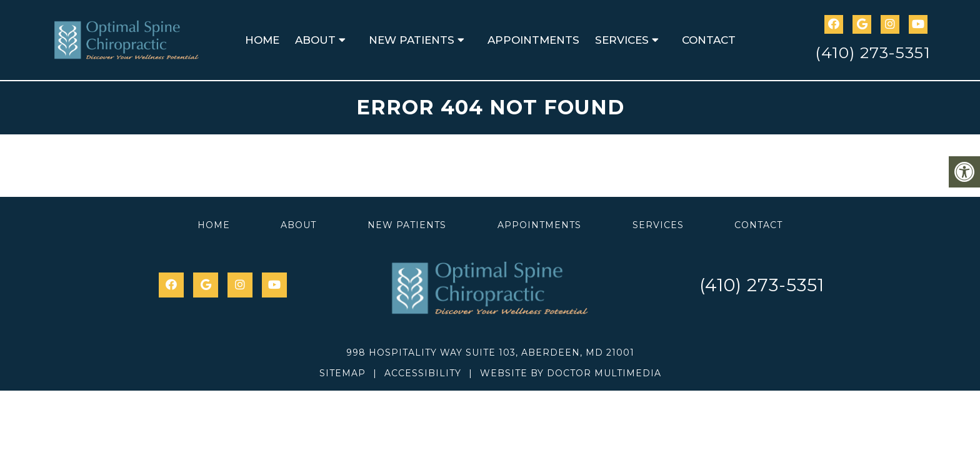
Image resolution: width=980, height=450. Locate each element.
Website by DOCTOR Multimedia (571, 373)
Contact (709, 40)
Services (622, 40)
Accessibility (423, 373)
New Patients (412, 40)
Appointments (533, 40)
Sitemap (342, 373)
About (315, 40)
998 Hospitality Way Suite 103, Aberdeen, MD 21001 (490, 352)
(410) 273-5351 (873, 52)
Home (262, 40)
